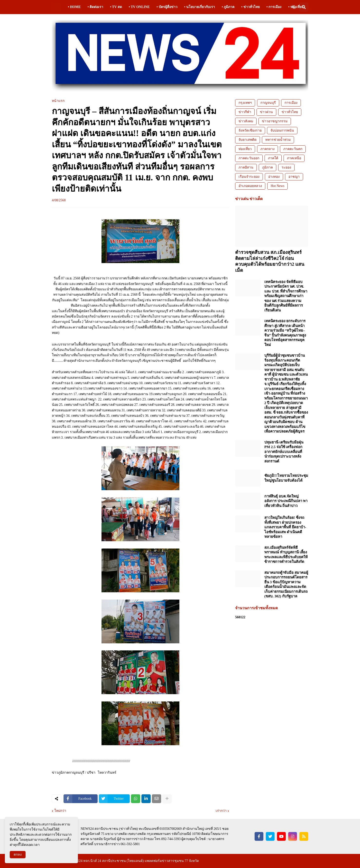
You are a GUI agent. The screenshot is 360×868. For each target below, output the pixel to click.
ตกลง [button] (18, 855)
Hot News (277, 186)
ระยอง (286, 167)
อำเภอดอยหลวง (250, 186)
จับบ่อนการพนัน (282, 130)
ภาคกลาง (268, 149)
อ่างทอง (274, 177)
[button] (294, 7)
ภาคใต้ (273, 158)
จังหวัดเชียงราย (250, 130)
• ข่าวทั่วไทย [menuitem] (250, 7)
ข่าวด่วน (266, 112)
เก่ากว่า (221, 811)
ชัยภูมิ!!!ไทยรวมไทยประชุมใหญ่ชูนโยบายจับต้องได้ (286, 478)
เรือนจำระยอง (249, 177)
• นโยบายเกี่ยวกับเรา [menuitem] (200, 7)
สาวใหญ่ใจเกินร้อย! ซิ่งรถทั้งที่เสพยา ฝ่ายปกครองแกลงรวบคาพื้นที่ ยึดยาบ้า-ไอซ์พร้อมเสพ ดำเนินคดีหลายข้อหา (285, 527)
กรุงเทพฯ (245, 103)
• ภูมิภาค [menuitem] (228, 7)
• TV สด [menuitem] (116, 7)
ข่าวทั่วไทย (290, 112)
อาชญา (294, 177)
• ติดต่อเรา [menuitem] (95, 7)
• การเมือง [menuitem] (274, 7)
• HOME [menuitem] (74, 7)
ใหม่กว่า (60, 811)
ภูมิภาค (268, 167)
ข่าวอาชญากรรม (275, 121)
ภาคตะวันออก (249, 158)
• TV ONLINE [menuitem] (139, 7)
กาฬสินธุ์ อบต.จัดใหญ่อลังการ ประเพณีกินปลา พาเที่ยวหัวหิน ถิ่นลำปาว (286, 501)
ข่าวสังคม (246, 121)
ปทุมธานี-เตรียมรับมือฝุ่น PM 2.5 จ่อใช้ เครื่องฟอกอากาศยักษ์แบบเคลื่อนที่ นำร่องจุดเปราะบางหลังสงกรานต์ (284, 452)
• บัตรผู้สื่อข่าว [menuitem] (167, 7)
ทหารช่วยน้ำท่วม (278, 140)
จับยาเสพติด (248, 140)
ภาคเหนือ (294, 158)
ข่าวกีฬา (245, 112)
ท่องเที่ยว (245, 149)
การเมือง (291, 103)
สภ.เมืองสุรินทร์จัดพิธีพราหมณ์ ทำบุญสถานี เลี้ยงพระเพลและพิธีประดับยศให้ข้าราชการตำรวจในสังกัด (286, 555)
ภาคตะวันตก (293, 149)
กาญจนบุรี (268, 103)
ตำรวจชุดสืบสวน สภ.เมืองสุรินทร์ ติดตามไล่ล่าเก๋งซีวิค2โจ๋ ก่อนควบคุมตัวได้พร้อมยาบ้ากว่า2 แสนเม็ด (270, 261)
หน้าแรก (58, 101)
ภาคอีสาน (246, 167)
